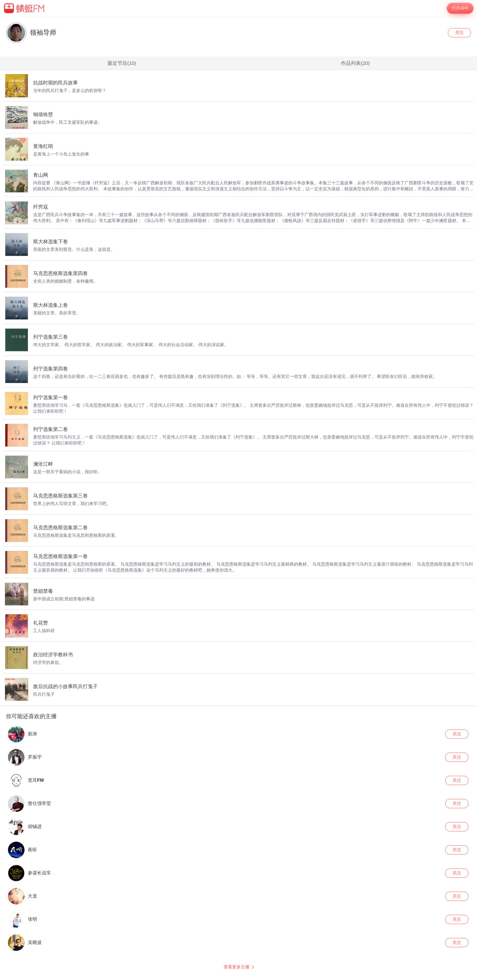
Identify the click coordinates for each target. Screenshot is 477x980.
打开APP (460, 8)
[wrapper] (238, 498)
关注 (459, 33)
